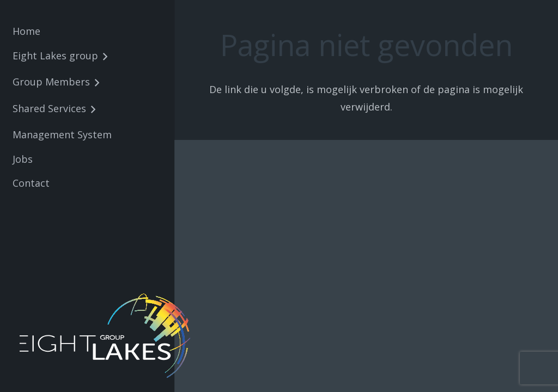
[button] (103, 57)
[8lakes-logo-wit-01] (107, 336)
